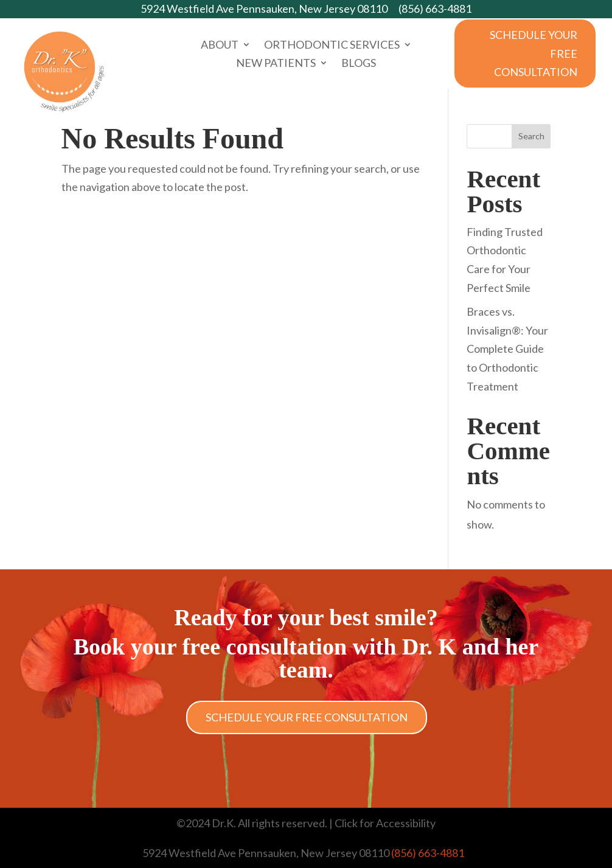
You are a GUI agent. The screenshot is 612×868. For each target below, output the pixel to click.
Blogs (359, 64)
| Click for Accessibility (381, 823)
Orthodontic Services (332, 46)
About (220, 46)
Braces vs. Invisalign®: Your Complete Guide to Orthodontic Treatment (507, 349)
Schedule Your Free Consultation (534, 53)
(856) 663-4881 (435, 9)
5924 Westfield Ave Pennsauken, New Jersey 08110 (264, 9)
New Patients (276, 64)
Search (531, 136)
